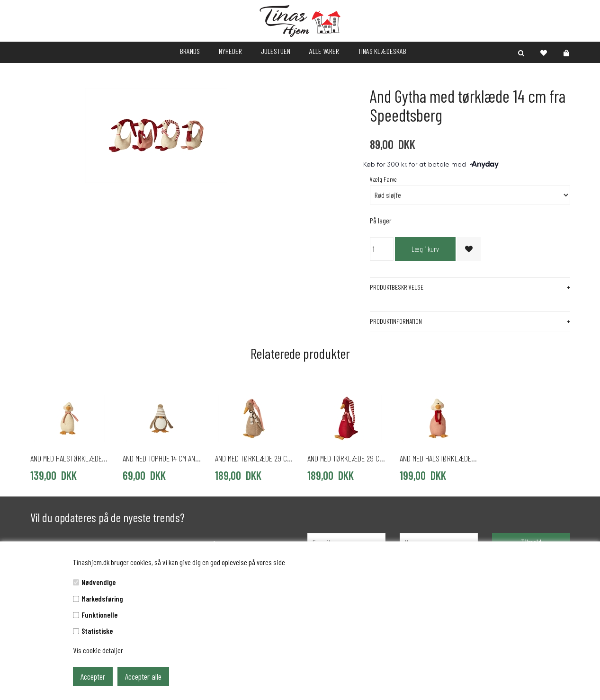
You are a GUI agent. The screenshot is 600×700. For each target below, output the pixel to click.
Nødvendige (99, 582)
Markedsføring (102, 598)
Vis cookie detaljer (98, 650)
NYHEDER (230, 51)
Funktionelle (99, 615)
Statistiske (97, 631)
